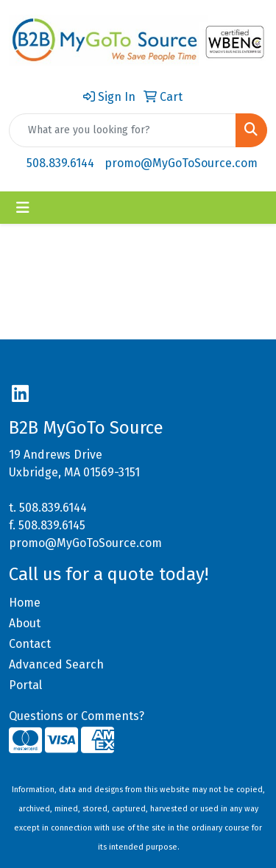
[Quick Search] (123, 130)
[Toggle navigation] (23, 208)
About (25, 623)
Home (25, 603)
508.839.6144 (60, 163)
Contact (30, 644)
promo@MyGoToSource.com (181, 163)
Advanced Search (56, 664)
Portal (25, 685)
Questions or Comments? (77, 716)
